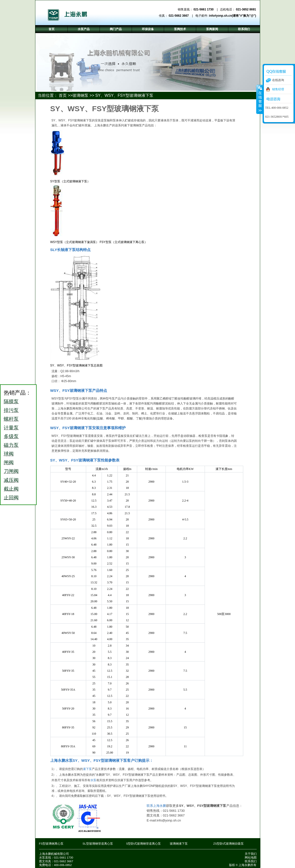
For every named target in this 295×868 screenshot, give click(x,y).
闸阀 (9, 462)
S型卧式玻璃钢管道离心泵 (144, 844)
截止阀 (11, 489)
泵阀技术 (180, 29)
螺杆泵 (11, 419)
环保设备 (148, 29)
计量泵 (11, 428)
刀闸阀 (11, 471)
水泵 (93, 780)
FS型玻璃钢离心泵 (51, 844)
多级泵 (11, 436)
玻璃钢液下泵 (179, 844)
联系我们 (251, 861)
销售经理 (278, 89)
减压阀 (11, 480)
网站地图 (251, 858)
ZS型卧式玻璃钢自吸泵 (229, 844)
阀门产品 (116, 29)
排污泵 (11, 410)
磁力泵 (11, 445)
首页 (63, 95)
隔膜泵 (11, 402)
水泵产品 (84, 29)
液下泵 (87, 769)
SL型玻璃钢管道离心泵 (98, 844)
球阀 (9, 454)
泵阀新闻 (212, 29)
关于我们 (251, 854)
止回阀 (11, 498)
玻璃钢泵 (80, 95)
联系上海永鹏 (156, 806)
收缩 (260, 99)
